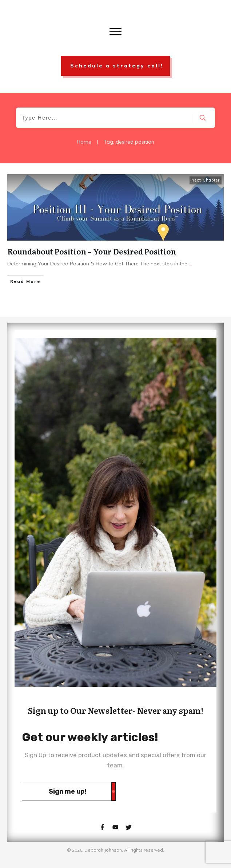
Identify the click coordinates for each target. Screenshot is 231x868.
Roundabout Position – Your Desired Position (92, 251)
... (190, 264)
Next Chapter (206, 180)
